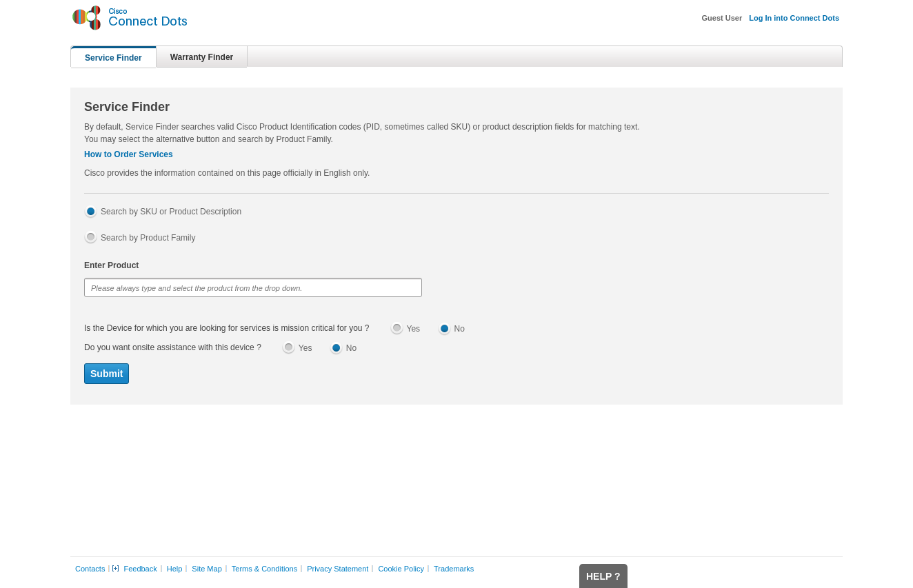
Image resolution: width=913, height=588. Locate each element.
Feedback (140, 569)
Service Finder (113, 58)
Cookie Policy (401, 569)
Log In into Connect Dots (794, 18)
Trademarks (454, 569)
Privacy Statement (338, 569)
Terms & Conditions (264, 569)
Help (175, 569)
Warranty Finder (202, 57)
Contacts (90, 569)
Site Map (207, 569)
